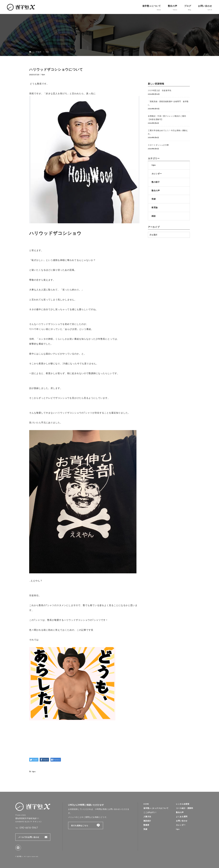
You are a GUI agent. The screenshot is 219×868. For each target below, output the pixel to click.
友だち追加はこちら (80, 825)
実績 (154, 199)
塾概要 (146, 825)
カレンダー (157, 174)
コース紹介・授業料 (185, 808)
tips (43, 74)
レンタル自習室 (183, 804)
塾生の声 (173, 6)
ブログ (188, 6)
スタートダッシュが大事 (158, 145)
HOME (146, 804)
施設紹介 (147, 821)
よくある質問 (182, 817)
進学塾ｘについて (152, 6)
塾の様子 (156, 182)
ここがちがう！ (150, 812)
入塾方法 (147, 817)
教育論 (155, 207)
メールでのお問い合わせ (29, 837)
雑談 (154, 216)
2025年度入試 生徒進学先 (160, 90)
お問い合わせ (205, 6)
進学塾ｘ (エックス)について (156, 808)
